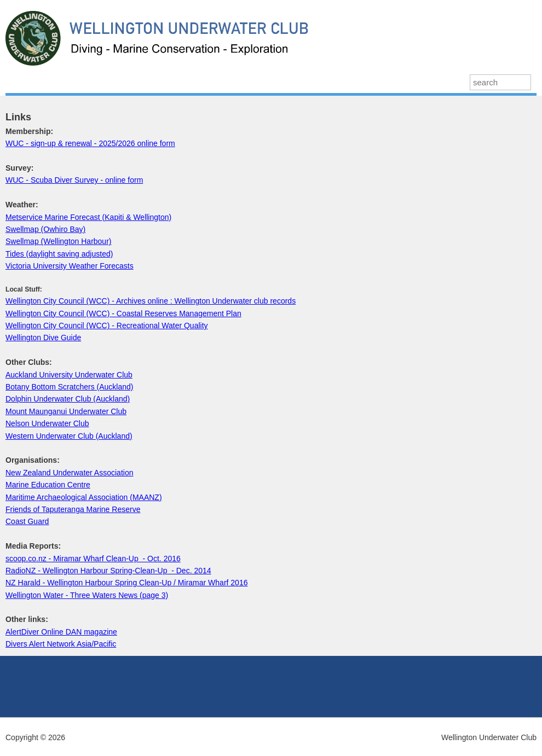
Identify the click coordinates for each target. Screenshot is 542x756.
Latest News (38, 82)
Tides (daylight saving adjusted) (59, 254)
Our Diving (99, 82)
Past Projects (162, 82)
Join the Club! (385, 82)
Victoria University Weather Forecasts (70, 266)
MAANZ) (147, 497)
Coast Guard (27, 521)
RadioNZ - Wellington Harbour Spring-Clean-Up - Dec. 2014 (108, 571)
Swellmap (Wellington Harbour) (58, 241)
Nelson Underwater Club (47, 423)
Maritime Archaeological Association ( (69, 497)
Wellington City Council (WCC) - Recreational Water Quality (107, 325)
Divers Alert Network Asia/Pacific (61, 644)
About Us (266, 82)
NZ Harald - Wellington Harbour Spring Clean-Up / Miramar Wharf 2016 (126, 583)
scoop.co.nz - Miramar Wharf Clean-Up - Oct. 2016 (93, 559)
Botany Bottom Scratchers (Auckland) (69, 387)
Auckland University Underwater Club (69, 375)
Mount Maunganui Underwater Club (66, 411)
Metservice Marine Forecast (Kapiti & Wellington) (88, 217)
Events (218, 82)
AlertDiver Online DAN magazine (61, 632)
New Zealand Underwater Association (69, 473)
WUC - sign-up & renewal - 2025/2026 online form (90, 143)
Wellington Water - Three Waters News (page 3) (87, 595)
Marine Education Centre (48, 485)
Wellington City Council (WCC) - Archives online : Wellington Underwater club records (151, 301)
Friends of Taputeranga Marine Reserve (73, 509)
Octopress (321, 82)
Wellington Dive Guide (43, 338)
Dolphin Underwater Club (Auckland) (68, 399)
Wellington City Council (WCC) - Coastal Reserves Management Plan (123, 313)
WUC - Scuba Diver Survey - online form (74, 180)
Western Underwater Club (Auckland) (69, 436)
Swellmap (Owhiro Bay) (45, 229)
